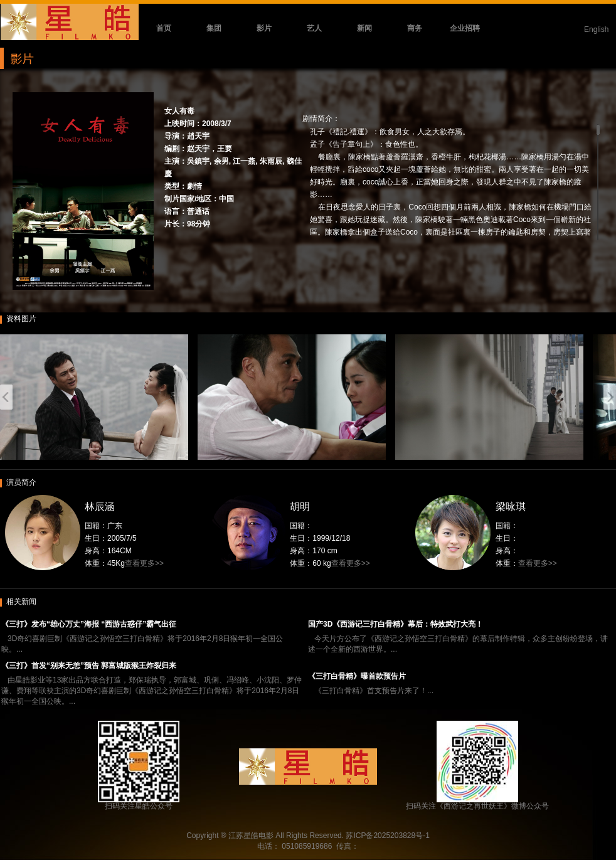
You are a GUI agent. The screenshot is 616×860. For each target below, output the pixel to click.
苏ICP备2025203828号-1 (387, 836)
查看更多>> (144, 563)
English (596, 29)
